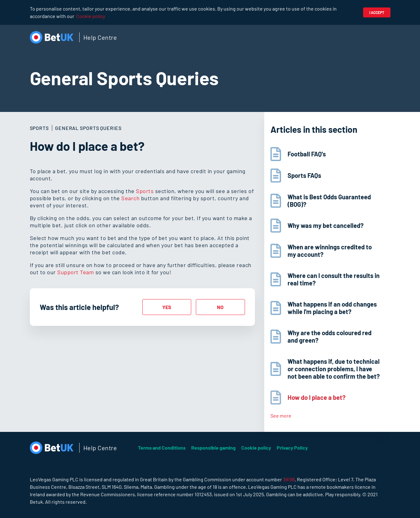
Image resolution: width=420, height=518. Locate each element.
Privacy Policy (292, 448)
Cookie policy (91, 16)
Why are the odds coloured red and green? (330, 336)
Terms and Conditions (162, 448)
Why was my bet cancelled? (325, 225)
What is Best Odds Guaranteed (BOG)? (329, 201)
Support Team (76, 272)
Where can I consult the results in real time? (334, 279)
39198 (289, 479)
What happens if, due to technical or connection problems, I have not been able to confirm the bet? (334, 369)
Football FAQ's (307, 154)
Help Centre (100, 37)
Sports (145, 191)
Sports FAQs (304, 175)
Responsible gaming (213, 448)
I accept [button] (377, 12)
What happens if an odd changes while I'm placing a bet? (332, 308)
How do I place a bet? (316, 397)
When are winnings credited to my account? (330, 251)
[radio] (167, 307)
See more (281, 416)
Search (130, 198)
